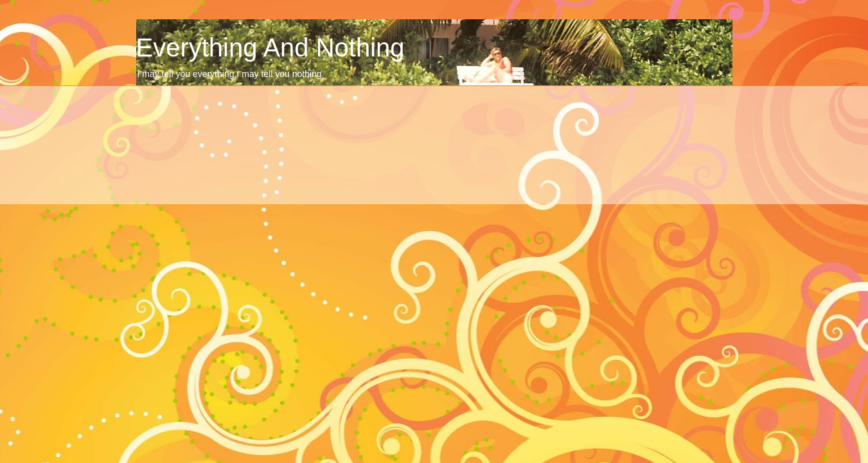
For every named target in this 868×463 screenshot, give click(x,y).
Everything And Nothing (270, 48)
